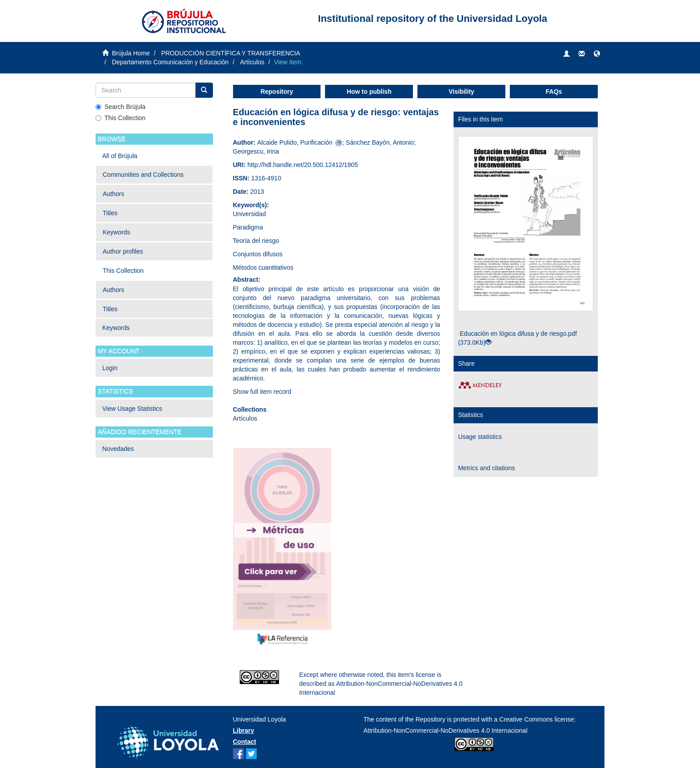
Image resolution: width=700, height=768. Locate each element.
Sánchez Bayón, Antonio (380, 142)
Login (110, 368)
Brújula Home (131, 53)
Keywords (116, 232)
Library (244, 730)
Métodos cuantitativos (263, 267)
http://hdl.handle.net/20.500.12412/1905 (303, 165)
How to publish (369, 92)
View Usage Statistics (132, 409)
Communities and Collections (143, 175)
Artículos (252, 62)
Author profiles (123, 251)
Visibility (461, 92)
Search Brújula (121, 107)
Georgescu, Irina (256, 151)
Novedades (118, 449)
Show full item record (262, 392)
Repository (277, 92)
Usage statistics (480, 437)
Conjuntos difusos (258, 254)
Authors (113, 194)
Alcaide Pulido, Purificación (295, 142)
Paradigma (248, 227)
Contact (245, 742)
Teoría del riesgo (256, 241)
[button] (597, 54)
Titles (110, 213)
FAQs (554, 92)
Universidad (250, 214)
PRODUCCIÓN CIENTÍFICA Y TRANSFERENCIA (231, 53)
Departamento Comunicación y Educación (170, 62)
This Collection (121, 118)
